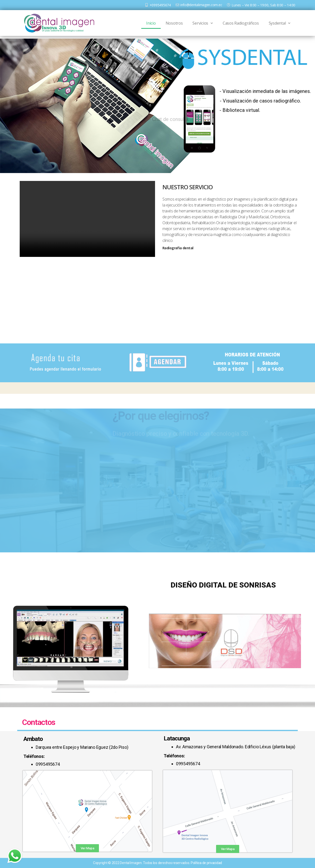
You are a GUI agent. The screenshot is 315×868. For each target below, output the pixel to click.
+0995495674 (160, 5)
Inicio (151, 23)
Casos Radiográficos (241, 23)
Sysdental (280, 23)
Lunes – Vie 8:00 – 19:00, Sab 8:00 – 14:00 (263, 5)
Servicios (203, 23)
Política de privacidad (206, 863)
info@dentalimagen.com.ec (201, 5)
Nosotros (174, 23)
